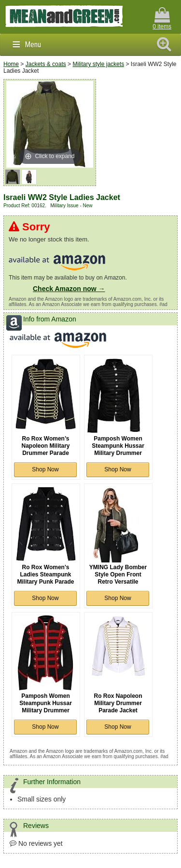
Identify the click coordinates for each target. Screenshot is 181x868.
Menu (33, 45)
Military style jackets (98, 64)
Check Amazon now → (69, 289)
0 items (162, 19)
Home (11, 64)
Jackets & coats (46, 64)
